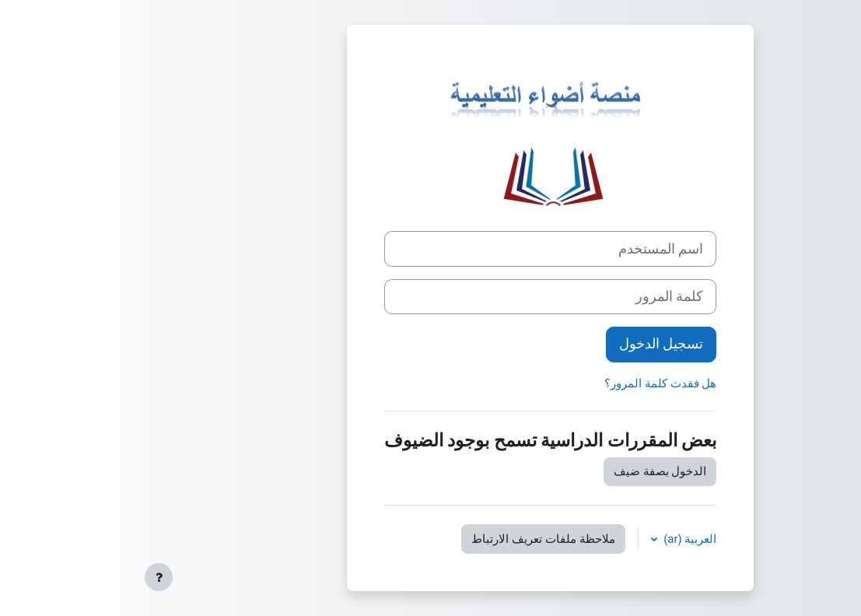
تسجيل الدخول (542, 344)
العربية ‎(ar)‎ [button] (569, 539)
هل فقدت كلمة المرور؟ (541, 383)
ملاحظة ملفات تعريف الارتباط (423, 539)
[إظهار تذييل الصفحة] (39, 577)
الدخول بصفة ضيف (540, 471)
